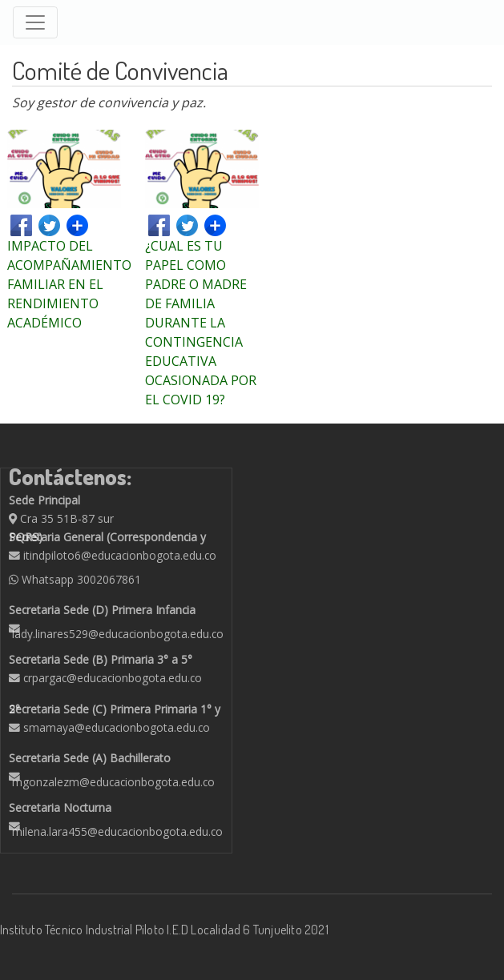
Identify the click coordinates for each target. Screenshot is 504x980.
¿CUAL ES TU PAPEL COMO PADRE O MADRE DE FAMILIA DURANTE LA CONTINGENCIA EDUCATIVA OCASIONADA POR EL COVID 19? (201, 323)
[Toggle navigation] (35, 22)
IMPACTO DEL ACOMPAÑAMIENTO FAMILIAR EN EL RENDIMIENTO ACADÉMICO (69, 284)
